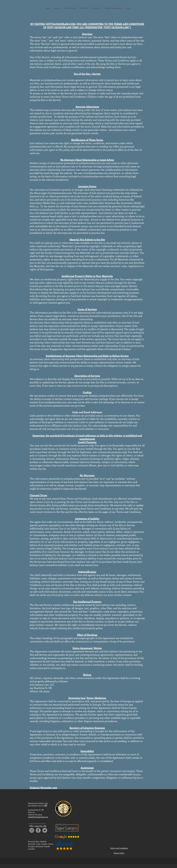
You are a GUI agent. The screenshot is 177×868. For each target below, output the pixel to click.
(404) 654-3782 (41, 826)
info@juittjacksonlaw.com (38, 817)
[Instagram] (32, 830)
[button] (57, 8)
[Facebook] (38, 830)
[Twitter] (45, 830)
